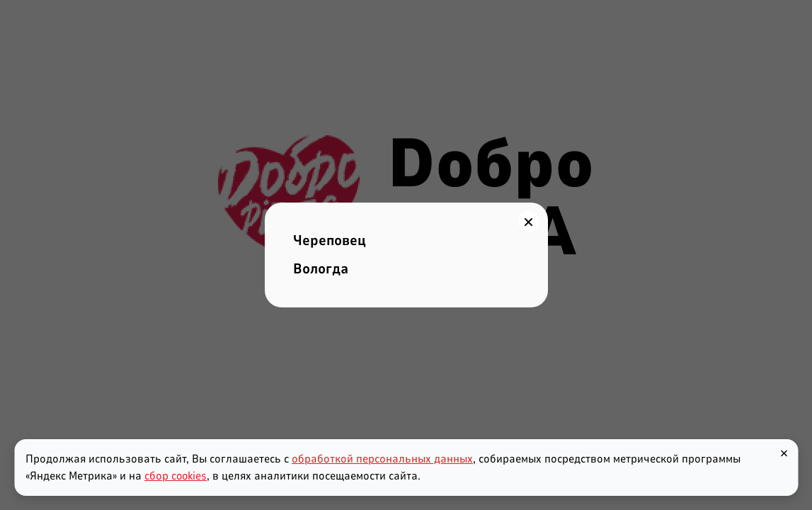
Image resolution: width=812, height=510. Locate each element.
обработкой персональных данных (382, 459)
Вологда (321, 269)
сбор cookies (176, 476)
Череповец (330, 240)
